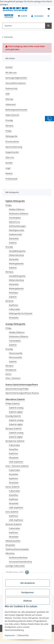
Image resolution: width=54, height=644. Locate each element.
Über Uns (10, 157)
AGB (7, 94)
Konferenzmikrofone (18, 558)
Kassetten (14, 449)
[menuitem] (9, 16)
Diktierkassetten (13, 541)
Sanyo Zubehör (13, 487)
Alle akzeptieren (28, 583)
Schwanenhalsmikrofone (20, 562)
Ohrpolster (14, 318)
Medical (9, 173)
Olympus (9, 126)
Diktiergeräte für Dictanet (21, 313)
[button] (49, 9)
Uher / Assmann (13, 378)
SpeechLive (14, 222)
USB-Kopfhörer (16, 462)
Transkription (15, 218)
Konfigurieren (28, 592)
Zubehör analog (16, 408)
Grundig (9, 120)
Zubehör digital (16, 412)
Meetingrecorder (17, 230)
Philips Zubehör (13, 404)
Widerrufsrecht (12, 115)
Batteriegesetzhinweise (16, 110)
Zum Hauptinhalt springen (12, 2)
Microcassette (15, 357)
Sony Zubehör (12, 512)
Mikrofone (10, 553)
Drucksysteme (12, 142)
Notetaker (14, 293)
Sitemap (9, 99)
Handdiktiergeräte (17, 251)
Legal (8, 168)
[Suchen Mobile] (24, 26)
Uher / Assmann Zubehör (17, 466)
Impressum (10, 635)
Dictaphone (11, 370)
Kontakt (9, 67)
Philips (8, 131)
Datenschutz (23, 635)
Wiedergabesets (16, 264)
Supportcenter (12, 152)
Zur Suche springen (33, 2)
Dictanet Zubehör (14, 524)
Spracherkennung (14, 147)
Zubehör (13, 243)
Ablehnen (28, 601)
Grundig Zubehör (13, 416)
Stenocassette (16, 353)
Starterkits (14, 239)
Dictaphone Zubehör (15, 441)
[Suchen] (48, 26)
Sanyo (8, 374)
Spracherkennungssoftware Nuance (22, 393)
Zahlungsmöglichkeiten (16, 78)
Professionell (11, 179)
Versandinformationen (16, 83)
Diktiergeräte (11, 136)
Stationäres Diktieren (19, 214)
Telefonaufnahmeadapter (17, 549)
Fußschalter (14, 309)
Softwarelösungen (17, 226)
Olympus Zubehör (14, 429)
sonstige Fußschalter (15, 566)
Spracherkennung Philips (17, 389)
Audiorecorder (15, 234)
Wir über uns (11, 73)
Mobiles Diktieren (17, 209)
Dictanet (9, 301)
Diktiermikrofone (16, 255)
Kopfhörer (14, 305)
